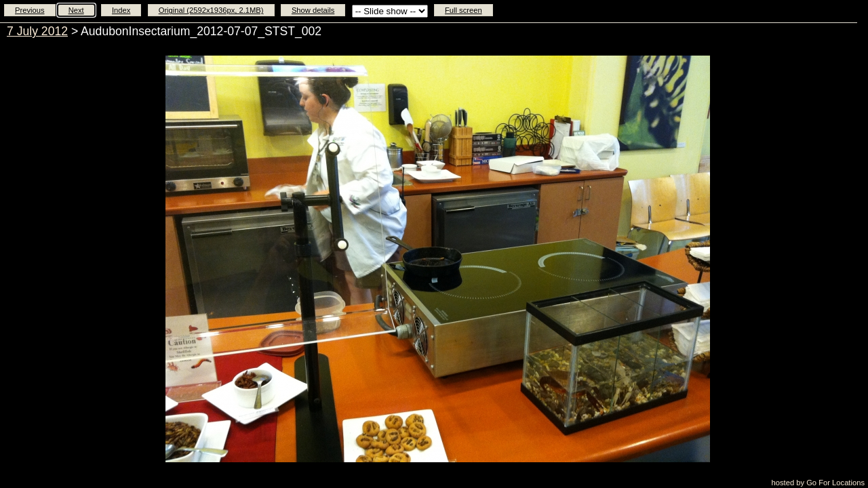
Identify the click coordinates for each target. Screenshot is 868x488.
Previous (30, 10)
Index (121, 10)
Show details (313, 10)
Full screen (463, 10)
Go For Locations (835, 483)
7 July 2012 (37, 31)
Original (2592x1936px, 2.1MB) (211, 10)
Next (76, 10)
